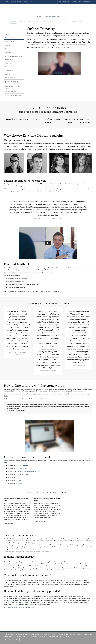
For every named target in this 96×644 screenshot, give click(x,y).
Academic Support (11, 92)
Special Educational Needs (13, 95)
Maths (19, 477)
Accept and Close (12, 640)
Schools (59, 22)
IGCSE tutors (9, 63)
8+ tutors (8, 49)
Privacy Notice (65, 636)
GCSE (19, 466)
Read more (10, 524)
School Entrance (10, 78)
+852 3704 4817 (31, 2)
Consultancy (33, 22)
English (20, 480)
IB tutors (8, 74)
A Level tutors (9, 71)
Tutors (13, 22)
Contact (82, 22)
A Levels (20, 468)
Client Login (87, 2)
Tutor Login (77, 2)
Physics (20, 483)
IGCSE (26, 466)
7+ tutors (8, 45)
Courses (22, 22)
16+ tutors (8, 67)
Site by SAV (87, 630)
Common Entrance (23, 474)
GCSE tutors (9, 60)
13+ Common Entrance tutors (14, 56)
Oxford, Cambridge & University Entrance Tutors (13, 82)
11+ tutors (8, 52)
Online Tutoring (10, 38)
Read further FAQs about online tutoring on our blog (19, 607)
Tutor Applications (65, 2)
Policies (81, 630)
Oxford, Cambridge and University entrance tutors (27, 471)
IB (26, 468)
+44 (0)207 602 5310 (14, 2)
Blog (67, 22)
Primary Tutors (10, 42)
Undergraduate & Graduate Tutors (13, 87)
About (74, 22)
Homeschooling (47, 22)
